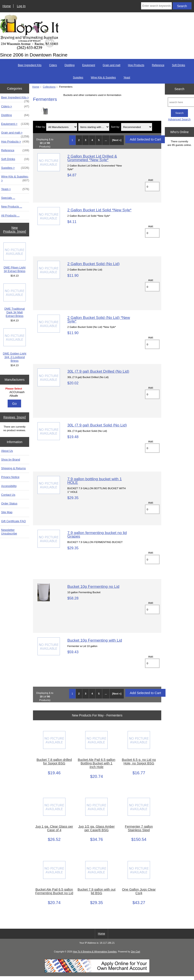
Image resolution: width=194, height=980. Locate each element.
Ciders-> (15, 106)
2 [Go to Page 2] (79, 140)
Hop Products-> (15, 142)
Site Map (7, 512)
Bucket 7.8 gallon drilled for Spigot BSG (54, 762)
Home (7, 6)
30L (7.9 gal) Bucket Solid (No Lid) (97, 425)
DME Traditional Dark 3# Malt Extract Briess (15, 301)
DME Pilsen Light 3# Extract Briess (15, 258)
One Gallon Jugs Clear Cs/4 (139, 891)
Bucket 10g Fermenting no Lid (93, 586)
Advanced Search (179, 119)
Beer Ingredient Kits (30, 65)
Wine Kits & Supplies (103, 78)
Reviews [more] (15, 417)
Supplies (78, 78)
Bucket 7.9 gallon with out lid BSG (97, 891)
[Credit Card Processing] (97, 972)
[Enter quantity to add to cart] (152, 187)
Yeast (127, 78)
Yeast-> (15, 189)
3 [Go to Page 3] (85, 140)
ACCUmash (15, 392)
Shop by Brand (11, 460)
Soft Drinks (179, 65)
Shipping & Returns (13, 468)
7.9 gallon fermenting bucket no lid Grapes (97, 534)
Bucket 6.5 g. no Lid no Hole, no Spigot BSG (139, 762)
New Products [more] (15, 229)
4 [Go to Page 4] (92, 140)
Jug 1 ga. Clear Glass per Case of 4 (54, 828)
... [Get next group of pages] (106, 140)
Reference (158, 65)
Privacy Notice (10, 477)
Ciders (53, 65)
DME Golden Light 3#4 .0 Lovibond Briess (15, 345)
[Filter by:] (62, 127)
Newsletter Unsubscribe (9, 532)
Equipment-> (15, 124)
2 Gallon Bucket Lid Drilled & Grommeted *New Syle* (92, 158)
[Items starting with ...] (94, 127)
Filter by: (41, 127)
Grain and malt (112, 65)
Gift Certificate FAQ (13, 521)
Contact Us (8, 495)
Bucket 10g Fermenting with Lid (95, 640)
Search (179, 89)
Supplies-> (15, 168)
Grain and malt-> (15, 134)
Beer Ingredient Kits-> (15, 99)
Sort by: (116, 127)
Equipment (88, 65)
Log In (21, 6)
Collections (49, 87)
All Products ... (10, 215)
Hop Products (136, 65)
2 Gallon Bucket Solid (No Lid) (93, 264)
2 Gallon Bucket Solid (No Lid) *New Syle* (99, 319)
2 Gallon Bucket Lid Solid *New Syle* (99, 210)
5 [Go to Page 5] (99, 140)
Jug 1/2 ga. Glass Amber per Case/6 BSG (96, 828)
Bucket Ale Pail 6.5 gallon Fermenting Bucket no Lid (54, 891)
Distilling (70, 65)
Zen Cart (136, 952)
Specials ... (8, 198)
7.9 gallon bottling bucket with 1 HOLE (95, 481)
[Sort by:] (137, 127)
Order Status (9, 503)
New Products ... (12, 207)
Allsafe (15, 396)
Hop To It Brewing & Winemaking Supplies (95, 952)
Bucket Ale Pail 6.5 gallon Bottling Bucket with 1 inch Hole (97, 763)
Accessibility (9, 486)
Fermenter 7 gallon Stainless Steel (139, 828)
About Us (7, 451)
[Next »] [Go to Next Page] (117, 140)
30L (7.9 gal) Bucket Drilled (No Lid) (98, 371)
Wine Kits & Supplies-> (15, 178)
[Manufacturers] (15, 393)
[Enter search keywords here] (156, 6)
